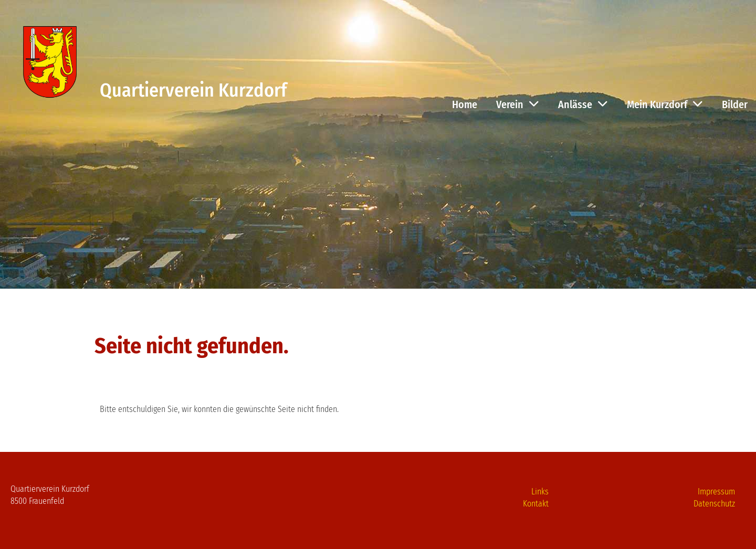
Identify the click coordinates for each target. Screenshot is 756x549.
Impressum (716, 492)
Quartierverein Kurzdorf (193, 90)
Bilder (735, 104)
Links (540, 492)
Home (465, 104)
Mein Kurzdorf (665, 104)
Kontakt (536, 504)
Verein (518, 104)
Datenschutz (714, 504)
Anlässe (583, 104)
